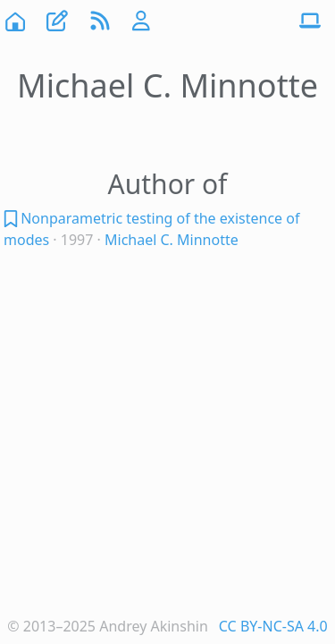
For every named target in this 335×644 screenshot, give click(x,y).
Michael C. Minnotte (172, 240)
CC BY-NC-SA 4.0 (273, 626)
